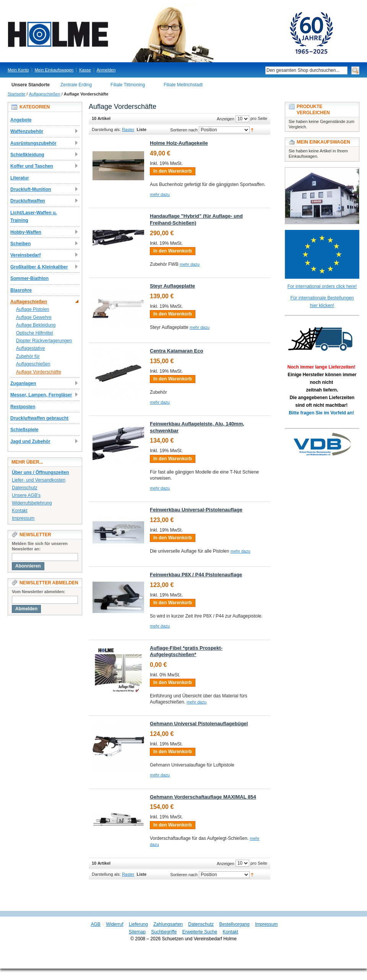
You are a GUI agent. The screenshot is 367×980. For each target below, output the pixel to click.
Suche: (261, 70)
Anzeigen (226, 119)
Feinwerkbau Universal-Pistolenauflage (196, 510)
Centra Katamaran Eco (176, 351)
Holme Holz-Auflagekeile (179, 143)
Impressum (23, 518)
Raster (128, 129)
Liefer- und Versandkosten (39, 480)
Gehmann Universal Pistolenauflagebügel (199, 724)
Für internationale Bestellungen (322, 298)
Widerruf (114, 924)
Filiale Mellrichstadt (183, 85)
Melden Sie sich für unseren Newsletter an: (40, 546)
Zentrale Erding (76, 85)
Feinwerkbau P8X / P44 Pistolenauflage (196, 575)
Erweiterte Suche (200, 932)
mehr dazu (160, 194)
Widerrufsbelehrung (32, 503)
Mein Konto (18, 70)
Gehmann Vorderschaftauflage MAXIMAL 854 (203, 797)
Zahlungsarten (168, 924)
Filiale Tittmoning (128, 85)
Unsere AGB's (26, 495)
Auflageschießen (45, 94)
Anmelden (106, 70)
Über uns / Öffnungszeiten (40, 472)
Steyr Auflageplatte (172, 286)
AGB (96, 924)
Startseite (16, 94)
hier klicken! (322, 306)
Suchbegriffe (164, 932)
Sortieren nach (184, 130)
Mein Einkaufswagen (54, 70)
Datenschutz (25, 488)
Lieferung (138, 924)
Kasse (85, 70)
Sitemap (137, 932)
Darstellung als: (106, 129)
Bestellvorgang (234, 924)
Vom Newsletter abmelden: (39, 592)
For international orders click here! (322, 286)
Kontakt (20, 511)
